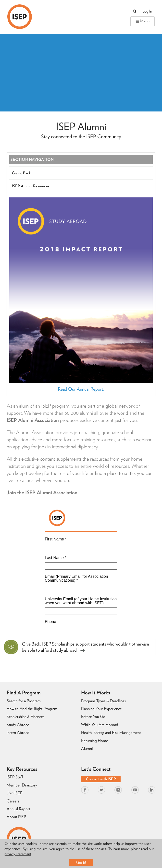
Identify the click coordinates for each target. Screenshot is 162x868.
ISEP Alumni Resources (31, 186)
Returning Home (95, 741)
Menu (143, 21)
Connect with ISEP (101, 779)
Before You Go (93, 716)
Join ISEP (14, 793)
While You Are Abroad (100, 725)
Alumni (87, 748)
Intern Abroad (18, 732)
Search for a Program (24, 701)
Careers (13, 801)
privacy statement (18, 854)
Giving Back (21, 173)
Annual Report (18, 809)
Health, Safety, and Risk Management (111, 732)
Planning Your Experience (101, 709)
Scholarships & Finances (25, 716)
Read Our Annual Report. (81, 389)
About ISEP (16, 817)
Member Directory (22, 785)
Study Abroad (18, 725)
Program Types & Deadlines (103, 701)
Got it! (81, 862)
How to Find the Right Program (32, 709)
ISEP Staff (15, 777)
